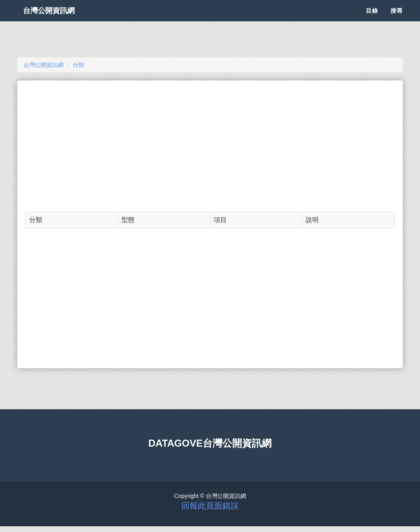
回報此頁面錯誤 (210, 506)
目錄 (372, 21)
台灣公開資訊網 (57, 21)
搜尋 (397, 21)
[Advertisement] (210, 146)
